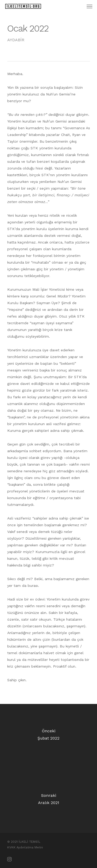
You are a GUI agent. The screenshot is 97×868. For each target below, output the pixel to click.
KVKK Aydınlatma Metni (25, 847)
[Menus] (89, 6)
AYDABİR (16, 40)
